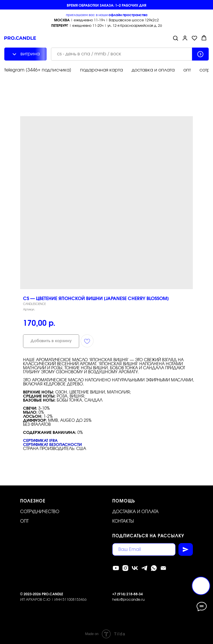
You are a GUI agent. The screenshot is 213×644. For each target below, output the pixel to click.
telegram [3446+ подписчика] (38, 70)
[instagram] (125, 568)
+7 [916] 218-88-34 (128, 594)
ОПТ (24, 521)
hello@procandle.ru (128, 600)
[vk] (135, 568)
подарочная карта (101, 70)
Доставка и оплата (135, 512)
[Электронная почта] (163, 568)
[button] (175, 38)
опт (187, 70)
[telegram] (144, 568)
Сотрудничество (40, 512)
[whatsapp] (154, 568)
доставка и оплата (153, 70)
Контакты (123, 521)
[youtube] (116, 568)
